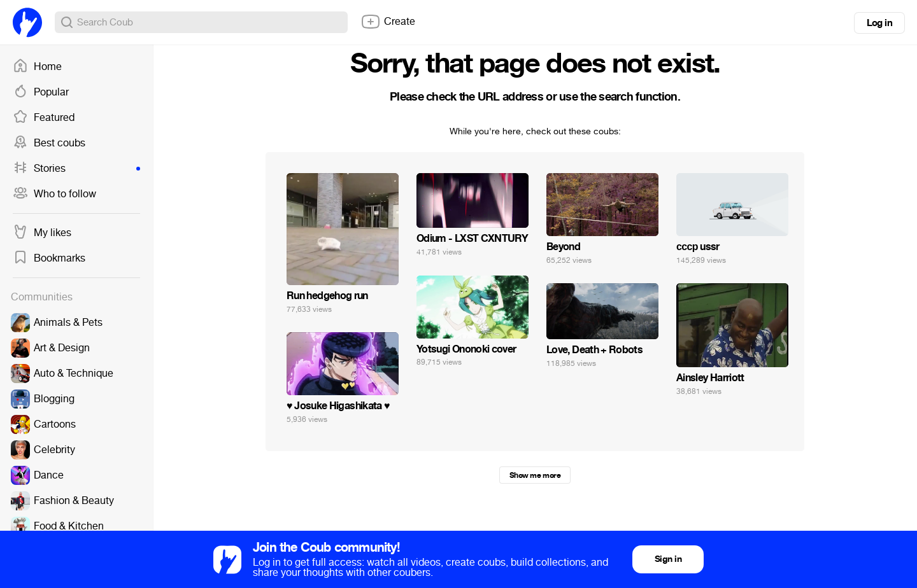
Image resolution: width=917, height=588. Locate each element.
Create (388, 22)
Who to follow (54, 194)
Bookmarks (49, 258)
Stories (76, 169)
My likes (42, 233)
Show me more (535, 475)
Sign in (668, 559)
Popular (41, 92)
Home (37, 67)
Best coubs (49, 143)
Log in (879, 23)
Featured (44, 118)
